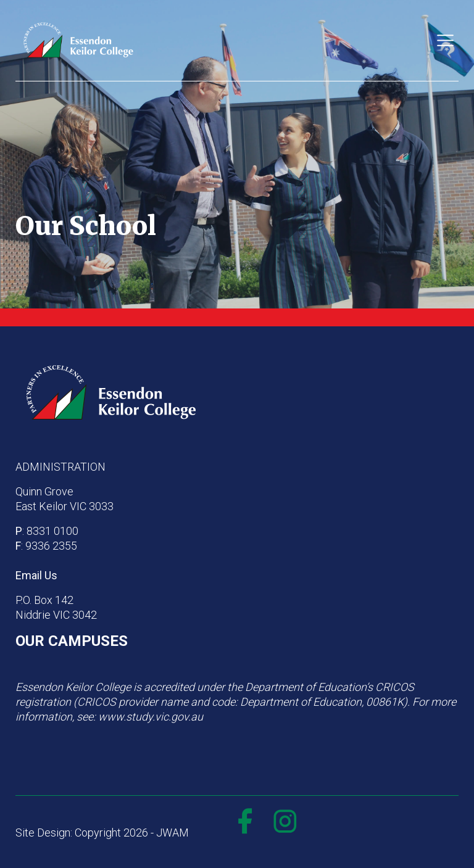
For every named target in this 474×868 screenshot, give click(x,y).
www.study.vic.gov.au (151, 717)
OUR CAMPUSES (72, 641)
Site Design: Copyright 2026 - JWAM (102, 833)
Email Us (36, 575)
